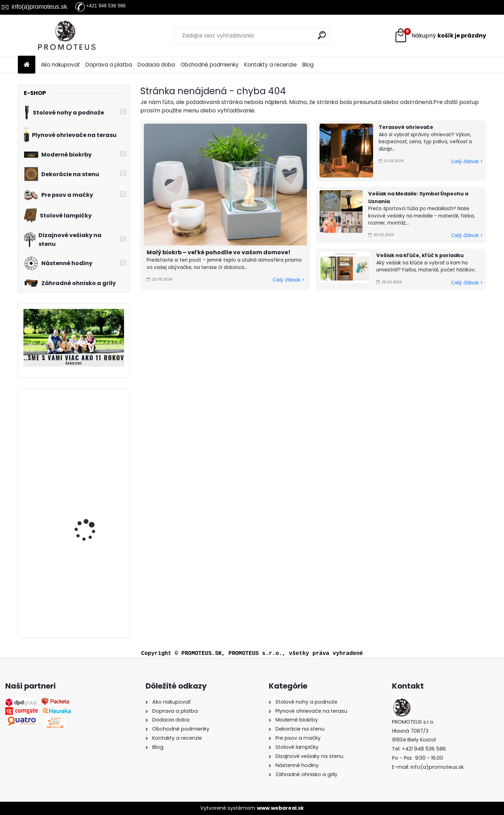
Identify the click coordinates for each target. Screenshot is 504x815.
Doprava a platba (109, 65)
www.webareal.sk (280, 808)
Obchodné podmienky (210, 65)
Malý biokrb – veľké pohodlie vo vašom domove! (219, 252)
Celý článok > (288, 280)
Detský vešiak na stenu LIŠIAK (92, 425)
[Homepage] (27, 65)
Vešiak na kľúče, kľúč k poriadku (420, 255)
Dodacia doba (156, 65)
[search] (322, 35)
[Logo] (66, 36)
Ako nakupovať (60, 65)
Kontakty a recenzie (271, 65)
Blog (308, 65)
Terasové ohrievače (406, 127)
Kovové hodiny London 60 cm (92, 509)
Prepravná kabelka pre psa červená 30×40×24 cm (93, 579)
